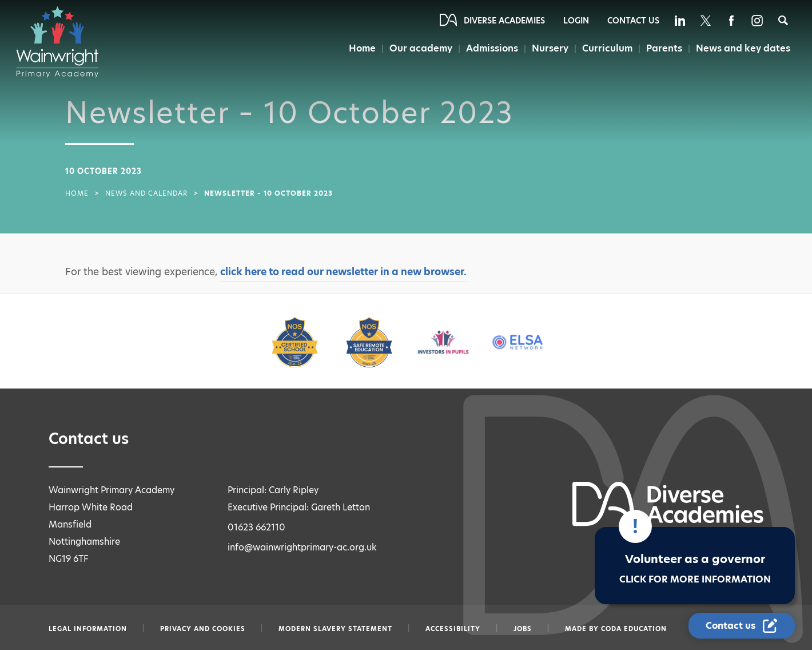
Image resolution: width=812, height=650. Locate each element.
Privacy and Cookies (203, 629)
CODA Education (634, 629)
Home (362, 48)
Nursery (550, 48)
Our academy (421, 48)
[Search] (783, 20)
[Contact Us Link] (742, 626)
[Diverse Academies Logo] (63, 42)
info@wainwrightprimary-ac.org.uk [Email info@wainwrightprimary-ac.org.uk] (302, 547)
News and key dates (743, 48)
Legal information (88, 629)
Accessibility (453, 629)
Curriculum (607, 48)
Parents (664, 48)
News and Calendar (146, 193)
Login (576, 21)
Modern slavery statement (335, 629)
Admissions (492, 48)
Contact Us (633, 21)
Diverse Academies (504, 21)
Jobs (523, 629)
